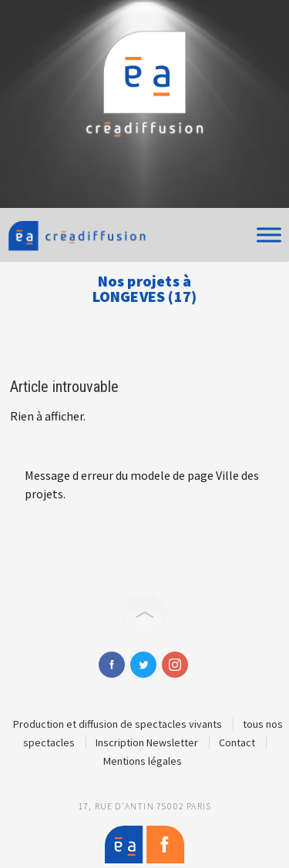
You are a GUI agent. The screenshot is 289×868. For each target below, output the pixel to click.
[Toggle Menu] (269, 235)
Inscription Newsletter (147, 742)
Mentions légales (143, 761)
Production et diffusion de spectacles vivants (118, 724)
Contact (237, 742)
